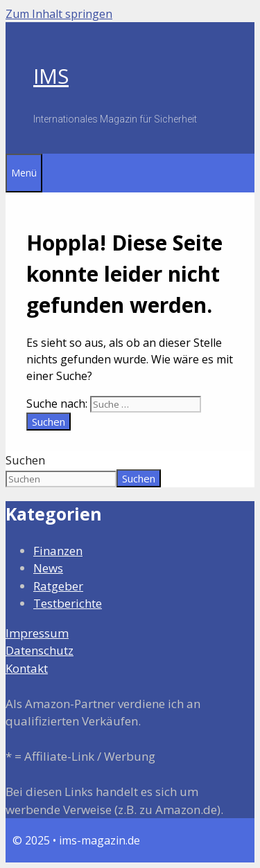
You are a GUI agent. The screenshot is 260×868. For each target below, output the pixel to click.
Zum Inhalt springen (59, 14)
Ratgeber (58, 586)
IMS (51, 76)
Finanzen (58, 551)
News (48, 568)
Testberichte (68, 603)
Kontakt (27, 668)
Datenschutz (40, 650)
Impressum (37, 633)
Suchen (25, 460)
